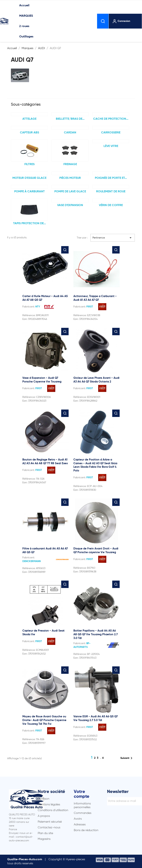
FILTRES (29, 164)
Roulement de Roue (111, 192)
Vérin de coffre (111, 205)
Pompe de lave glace (70, 192)
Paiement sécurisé (50, 822)
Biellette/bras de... (70, 119)
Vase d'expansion (70, 205)
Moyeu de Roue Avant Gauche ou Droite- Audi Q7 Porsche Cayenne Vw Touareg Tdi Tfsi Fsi (44, 720)
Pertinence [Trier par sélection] (113, 238)
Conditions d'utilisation (53, 810)
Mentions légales (49, 805)
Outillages (26, 37)
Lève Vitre (111, 146)
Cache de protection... (111, 119)
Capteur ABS (29, 133)
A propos (44, 816)
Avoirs (78, 819)
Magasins (44, 839)
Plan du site (45, 833)
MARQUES (26, 16)
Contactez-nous (49, 828)
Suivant (127, 758)
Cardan (70, 133)
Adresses (80, 825)
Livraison (44, 799)
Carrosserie (111, 133)
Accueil (24, 6)
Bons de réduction (86, 830)
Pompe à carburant (29, 192)
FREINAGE (70, 164)
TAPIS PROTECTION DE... (29, 223)
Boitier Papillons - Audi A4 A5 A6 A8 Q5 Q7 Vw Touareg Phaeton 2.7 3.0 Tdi (95, 634)
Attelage (29, 119)
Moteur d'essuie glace (29, 178)
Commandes (83, 813)
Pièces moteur (70, 178)
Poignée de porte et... (111, 178)
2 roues (24, 26)
